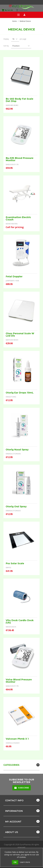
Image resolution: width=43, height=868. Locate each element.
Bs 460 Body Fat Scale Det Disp (19, 100)
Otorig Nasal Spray (17, 450)
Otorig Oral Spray (16, 506)
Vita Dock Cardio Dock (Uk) (20, 621)
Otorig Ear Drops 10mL (20, 393)
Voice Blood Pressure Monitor (19, 681)
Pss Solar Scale (15, 563)
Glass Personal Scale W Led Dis (20, 335)
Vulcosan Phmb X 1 (17, 739)
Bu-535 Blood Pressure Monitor (20, 159)
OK (15, 862)
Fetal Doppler (14, 276)
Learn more (25, 862)
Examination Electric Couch (18, 218)
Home (14, 21)
